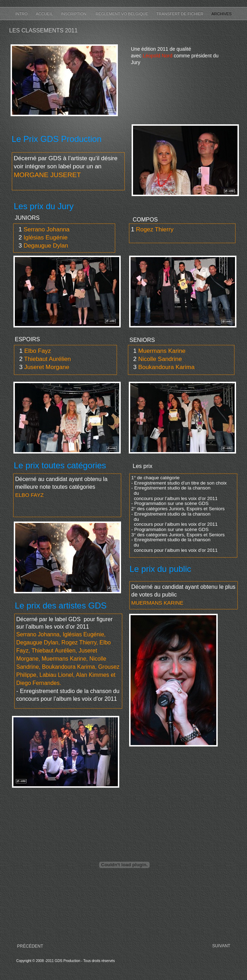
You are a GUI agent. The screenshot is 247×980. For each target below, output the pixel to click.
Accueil (45, 14)
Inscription (75, 14)
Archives (221, 14)
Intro (22, 14)
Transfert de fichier (180, 14)
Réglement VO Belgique (122, 14)
